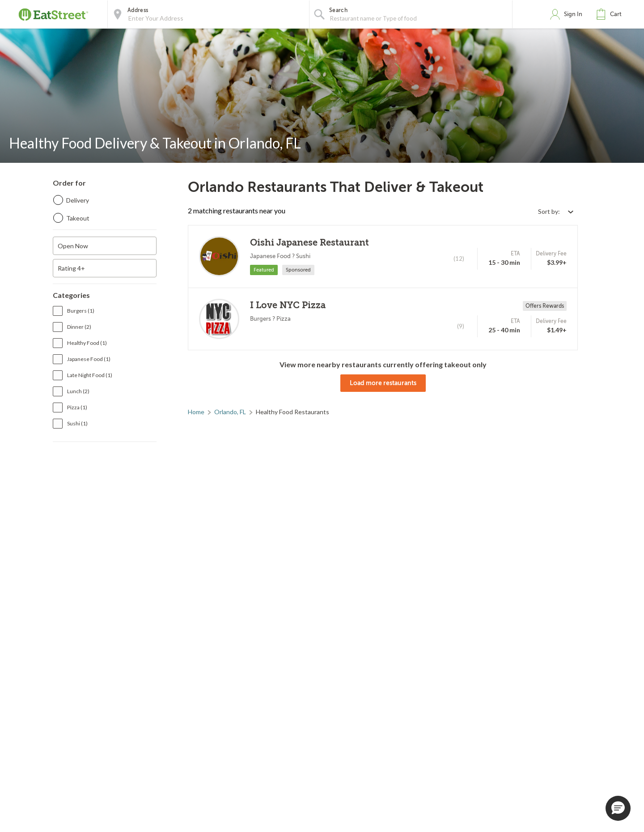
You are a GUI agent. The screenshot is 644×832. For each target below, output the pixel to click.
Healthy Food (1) (87, 343)
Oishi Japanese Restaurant (309, 243)
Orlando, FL (230, 412)
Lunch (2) (78, 391)
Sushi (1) (77, 423)
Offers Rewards (545, 306)
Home (196, 412)
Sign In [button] (573, 14)
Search (338, 10)
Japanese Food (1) (89, 359)
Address (138, 10)
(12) (459, 259)
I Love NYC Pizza (288, 305)
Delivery (78, 200)
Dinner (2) (79, 327)
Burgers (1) (81, 311)
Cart (616, 14)
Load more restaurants (383, 383)
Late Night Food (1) (90, 375)
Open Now (73, 246)
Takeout (78, 218)
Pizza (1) (77, 407)
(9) (461, 326)
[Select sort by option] (555, 211)
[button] (611, 14)
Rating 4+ (71, 268)
